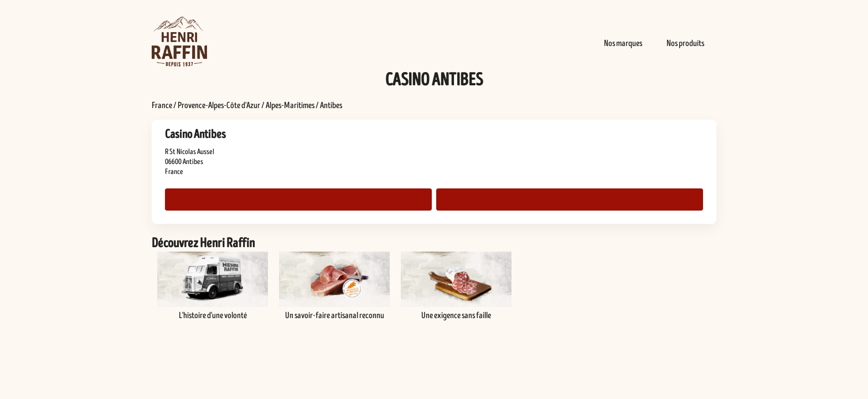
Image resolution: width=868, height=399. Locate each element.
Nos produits (685, 43)
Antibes (331, 105)
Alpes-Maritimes (290, 105)
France (162, 105)
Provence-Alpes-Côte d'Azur (219, 105)
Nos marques (623, 43)
